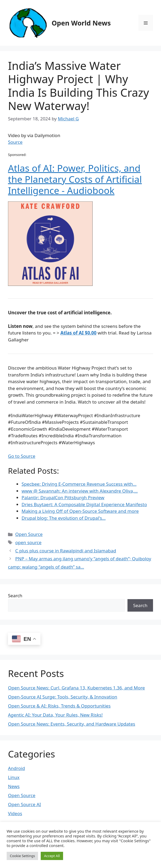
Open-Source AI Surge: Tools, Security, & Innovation (63, 697)
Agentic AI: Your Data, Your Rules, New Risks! (55, 715)
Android (16, 768)
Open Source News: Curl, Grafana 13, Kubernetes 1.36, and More (76, 688)
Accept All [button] (52, 856)
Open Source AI (24, 804)
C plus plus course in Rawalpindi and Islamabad (66, 551)
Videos (15, 813)
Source (15, 142)
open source (28, 542)
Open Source (29, 534)
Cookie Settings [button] (22, 856)
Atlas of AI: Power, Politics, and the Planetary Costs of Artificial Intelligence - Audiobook (75, 179)
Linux (14, 777)
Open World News (81, 23)
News (14, 786)
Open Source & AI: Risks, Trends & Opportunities (59, 706)
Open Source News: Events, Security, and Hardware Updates (72, 724)
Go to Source (22, 456)
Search (15, 596)
